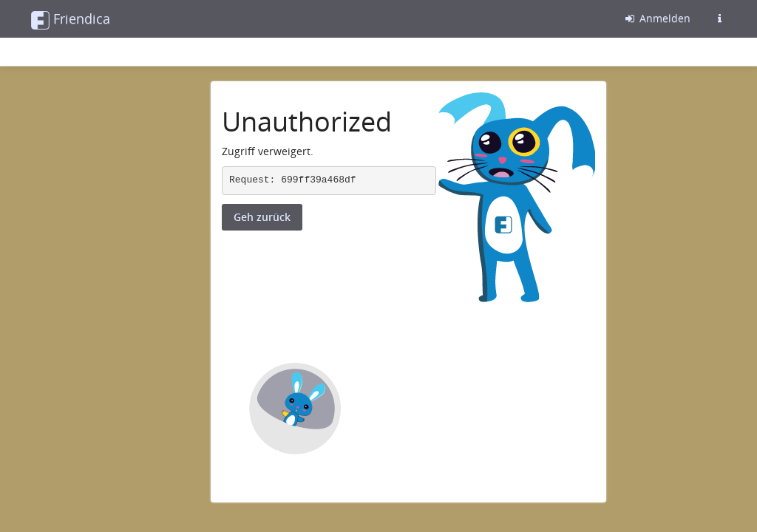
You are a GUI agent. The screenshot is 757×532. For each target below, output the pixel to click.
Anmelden (657, 18)
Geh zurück (262, 217)
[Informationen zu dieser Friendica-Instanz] (719, 18)
